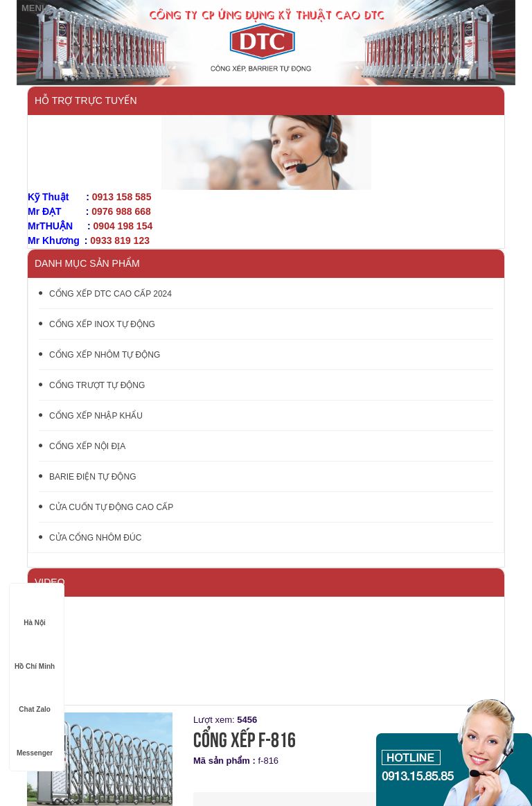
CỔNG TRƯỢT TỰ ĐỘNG (92, 385)
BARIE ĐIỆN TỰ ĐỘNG (87, 477)
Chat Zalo (35, 696)
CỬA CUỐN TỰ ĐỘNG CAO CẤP (106, 507)
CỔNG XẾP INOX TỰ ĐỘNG (97, 324)
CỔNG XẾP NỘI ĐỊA (82, 446)
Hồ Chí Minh (35, 653)
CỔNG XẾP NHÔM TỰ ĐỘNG (99, 355)
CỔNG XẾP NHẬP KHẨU (91, 416)
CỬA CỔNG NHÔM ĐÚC (90, 538)
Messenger (35, 740)
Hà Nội (35, 610)
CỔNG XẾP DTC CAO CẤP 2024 (105, 294)
